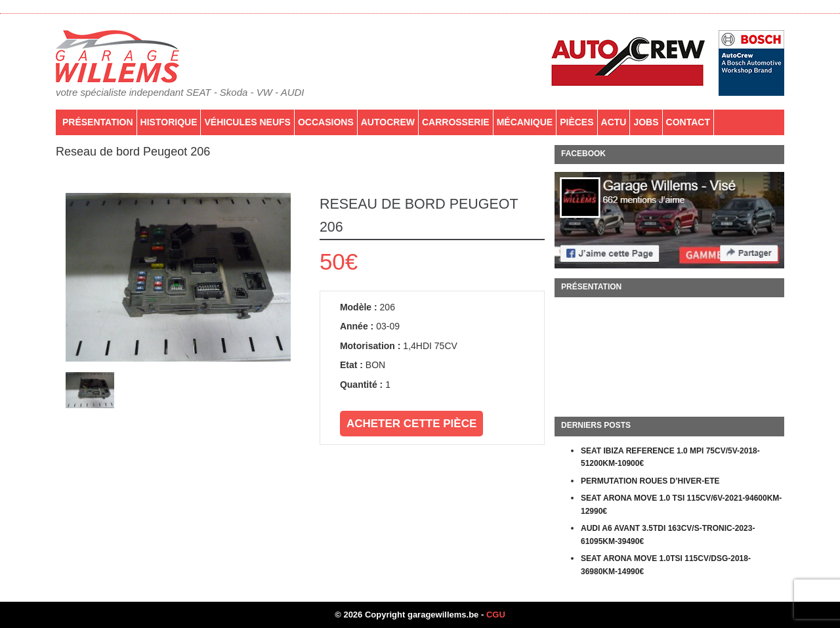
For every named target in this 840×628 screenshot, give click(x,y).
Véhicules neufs (247, 122)
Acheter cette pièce (411, 424)
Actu (614, 122)
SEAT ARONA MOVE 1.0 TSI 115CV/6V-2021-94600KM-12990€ (681, 505)
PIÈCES (577, 122)
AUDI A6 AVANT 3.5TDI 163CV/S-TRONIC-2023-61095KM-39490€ (668, 535)
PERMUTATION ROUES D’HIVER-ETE (650, 481)
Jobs (646, 122)
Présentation (98, 122)
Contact (688, 122)
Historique (169, 122)
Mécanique (525, 122)
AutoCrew (388, 122)
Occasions (326, 122)
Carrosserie (456, 122)
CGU (496, 615)
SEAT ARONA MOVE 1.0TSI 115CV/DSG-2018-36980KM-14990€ (666, 565)
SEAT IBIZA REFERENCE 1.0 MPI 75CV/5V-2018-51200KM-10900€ (670, 457)
